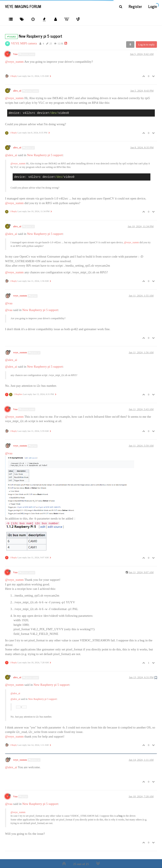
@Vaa (33, 296)
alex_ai (17, 91)
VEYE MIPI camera (24, 43)
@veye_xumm (27, 54)
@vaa (9, 303)
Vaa (15, 54)
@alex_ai (28, 148)
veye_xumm (20, 296)
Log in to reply (146, 45)
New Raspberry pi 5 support (45, 155)
